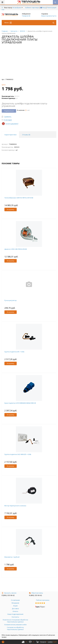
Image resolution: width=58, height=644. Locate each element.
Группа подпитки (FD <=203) (14, 352)
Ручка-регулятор (10, 300)
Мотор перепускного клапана (15, 506)
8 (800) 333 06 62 (8, 595)
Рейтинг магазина (43, 600)
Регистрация (52, 8)
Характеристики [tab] (10, 135)
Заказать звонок (9, 593)
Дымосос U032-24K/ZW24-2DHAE (16, 249)
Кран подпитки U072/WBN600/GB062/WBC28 (20, 403)
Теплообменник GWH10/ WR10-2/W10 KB (19, 198)
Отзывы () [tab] (26, 135)
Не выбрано (18, 8)
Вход (44, 8)
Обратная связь (36, 593)
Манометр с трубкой (12, 557)
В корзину (11, 209)
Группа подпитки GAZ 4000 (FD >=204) (18, 454)
